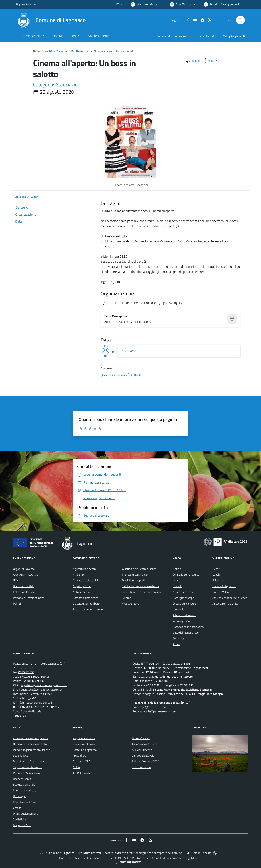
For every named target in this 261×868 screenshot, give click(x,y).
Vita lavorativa (131, 604)
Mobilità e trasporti (133, 580)
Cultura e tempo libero (86, 604)
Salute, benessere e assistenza (140, 586)
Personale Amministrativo (29, 598)
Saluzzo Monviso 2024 (146, 761)
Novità (48, 51)
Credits (17, 808)
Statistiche (20, 819)
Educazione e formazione (88, 609)
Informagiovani (182, 621)
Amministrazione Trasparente (31, 738)
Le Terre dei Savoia (143, 756)
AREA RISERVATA (128, 862)
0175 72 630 (26, 672)
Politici (17, 604)
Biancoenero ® (145, 858)
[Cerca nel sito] (240, 20)
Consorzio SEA (82, 761)
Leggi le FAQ (21, 756)
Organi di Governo (24, 569)
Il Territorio (219, 580)
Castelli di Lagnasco (85, 750)
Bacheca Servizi (22, 779)
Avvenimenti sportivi (185, 592)
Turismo (127, 598)
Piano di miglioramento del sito (32, 750)
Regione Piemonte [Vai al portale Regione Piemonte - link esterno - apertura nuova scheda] (26, 4)
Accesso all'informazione (172, 36)
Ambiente (79, 575)
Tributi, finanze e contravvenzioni (142, 592)
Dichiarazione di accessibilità (30, 744)
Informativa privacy (25, 790)
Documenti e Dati (23, 586)
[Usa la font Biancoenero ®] (146, 4)
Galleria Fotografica (224, 586)
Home (37, 51)
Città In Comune (202, 853)
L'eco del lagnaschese (186, 632)
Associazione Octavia (145, 744)
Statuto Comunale (24, 785)
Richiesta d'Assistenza (26, 773)
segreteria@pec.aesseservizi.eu (157, 711)
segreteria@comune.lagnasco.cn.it (42, 690)
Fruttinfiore (80, 756)
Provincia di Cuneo (84, 744)
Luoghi (216, 575)
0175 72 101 (26, 668)
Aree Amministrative (25, 575)
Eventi (216, 569)
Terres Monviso (141, 738)
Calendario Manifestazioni (73, 51)
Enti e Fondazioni (23, 592)
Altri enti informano (184, 615)
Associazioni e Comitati (226, 604)
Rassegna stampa (183, 598)
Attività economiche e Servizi (230, 598)
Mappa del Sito (22, 825)
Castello (177, 586)
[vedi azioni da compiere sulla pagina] (212, 61)
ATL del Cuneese (142, 750)
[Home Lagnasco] (51, 20)
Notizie (177, 569)
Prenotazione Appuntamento (31, 761)
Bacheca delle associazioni (188, 627)
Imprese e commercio (135, 575)
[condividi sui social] (192, 61)
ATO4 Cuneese (82, 773)
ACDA (76, 767)
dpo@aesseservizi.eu (153, 707)
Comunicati (179, 638)
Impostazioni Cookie (25, 802)
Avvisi (176, 644)
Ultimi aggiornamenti (26, 814)
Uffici (16, 580)
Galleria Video (221, 592)
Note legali (20, 796)
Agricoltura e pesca (84, 569)
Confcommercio (141, 767)
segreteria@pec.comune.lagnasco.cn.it (44, 685)
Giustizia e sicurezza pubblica (139, 569)
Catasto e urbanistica (86, 598)
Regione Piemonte (84, 738)
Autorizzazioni (81, 592)
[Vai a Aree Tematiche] (182, 4)
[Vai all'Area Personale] (222, 4)
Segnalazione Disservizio (28, 767)
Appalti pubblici (82, 586)
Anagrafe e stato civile (86, 580)
